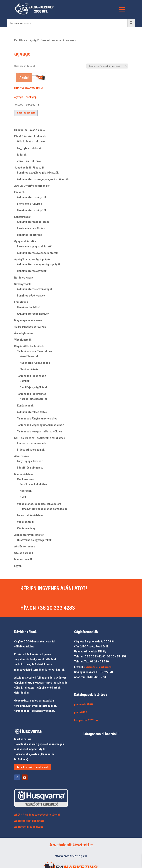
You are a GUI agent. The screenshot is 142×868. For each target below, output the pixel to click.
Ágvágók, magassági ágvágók (32, 259)
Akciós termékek (25, 546)
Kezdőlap (20, 40)
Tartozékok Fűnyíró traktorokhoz (37, 418)
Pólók (23, 497)
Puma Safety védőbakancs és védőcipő (44, 509)
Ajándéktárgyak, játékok (29, 535)
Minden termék (23, 559)
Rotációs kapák (24, 277)
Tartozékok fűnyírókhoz (32, 394)
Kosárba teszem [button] (26, 113)
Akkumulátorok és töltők (32, 412)
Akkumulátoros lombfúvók (33, 314)
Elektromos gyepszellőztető (34, 246)
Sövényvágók (22, 284)
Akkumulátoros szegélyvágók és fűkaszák (43, 179)
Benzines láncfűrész (30, 235)
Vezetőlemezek (29, 356)
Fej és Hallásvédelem (30, 515)
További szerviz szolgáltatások (33, 767)
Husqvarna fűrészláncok (35, 363)
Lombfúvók (21, 302)
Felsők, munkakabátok (33, 484)
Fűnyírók (20, 192)
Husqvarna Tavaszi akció (29, 130)
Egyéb (18, 566)
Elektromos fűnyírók (29, 204)
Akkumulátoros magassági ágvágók (39, 264)
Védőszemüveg (26, 528)
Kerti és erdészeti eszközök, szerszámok (40, 438)
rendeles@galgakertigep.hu (97, 667)
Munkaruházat (26, 479)
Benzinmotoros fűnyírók (32, 210)
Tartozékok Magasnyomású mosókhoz (40, 425)
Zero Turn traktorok (29, 161)
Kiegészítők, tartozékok (29, 346)
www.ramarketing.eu (71, 856)
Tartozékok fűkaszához (31, 376)
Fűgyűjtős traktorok (29, 148)
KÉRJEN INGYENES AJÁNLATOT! (54, 588)
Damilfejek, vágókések (34, 387)
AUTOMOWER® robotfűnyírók (32, 186)
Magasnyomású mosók (28, 320)
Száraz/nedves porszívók (30, 326)
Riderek (22, 154)
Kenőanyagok (25, 405)
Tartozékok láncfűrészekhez (35, 351)
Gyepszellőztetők (25, 241)
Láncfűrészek (23, 217)
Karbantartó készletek (34, 399)
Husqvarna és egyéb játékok (34, 540)
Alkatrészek (22, 456)
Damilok (25, 381)
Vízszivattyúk (23, 339)
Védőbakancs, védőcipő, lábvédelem (39, 504)
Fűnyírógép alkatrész (30, 461)
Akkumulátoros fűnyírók (32, 197)
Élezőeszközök (29, 369)
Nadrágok (26, 491)
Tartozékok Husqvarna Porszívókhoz (40, 431)
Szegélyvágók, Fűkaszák (29, 167)
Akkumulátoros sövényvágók (35, 289)
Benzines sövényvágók (31, 295)
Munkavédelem (23, 474)
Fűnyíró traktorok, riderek (30, 136)
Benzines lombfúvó (29, 307)
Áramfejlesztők (24, 333)
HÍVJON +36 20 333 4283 (48, 608)
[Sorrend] (107, 66)
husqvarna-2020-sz (86, 720)
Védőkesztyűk (26, 522)
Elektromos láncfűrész (31, 228)
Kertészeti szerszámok (31, 443)
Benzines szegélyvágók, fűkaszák (38, 172)
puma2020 (81, 712)
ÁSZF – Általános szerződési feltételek (37, 815)
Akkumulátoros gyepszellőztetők (37, 253)
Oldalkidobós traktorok (31, 141)
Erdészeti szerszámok (31, 449)
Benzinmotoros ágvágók (32, 271)
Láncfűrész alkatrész (30, 467)
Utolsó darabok (24, 553)
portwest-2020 (83, 704)
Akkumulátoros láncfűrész (33, 222)
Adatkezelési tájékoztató (29, 821)
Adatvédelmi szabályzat (29, 827)
